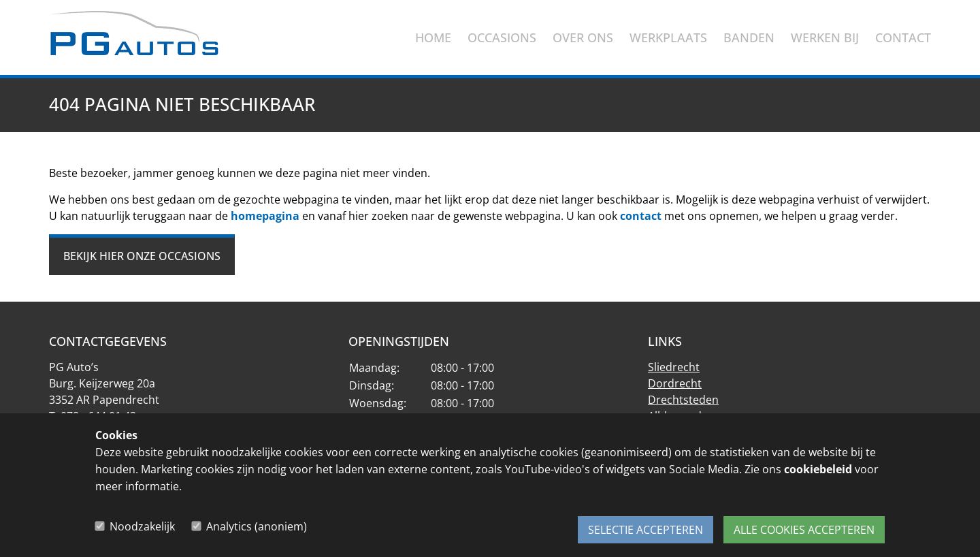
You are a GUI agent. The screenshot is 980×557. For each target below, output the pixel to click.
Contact (903, 37)
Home (433, 37)
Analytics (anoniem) (257, 530)
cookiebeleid (818, 477)
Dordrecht (675, 383)
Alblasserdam (683, 416)
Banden (749, 37)
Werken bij (825, 37)
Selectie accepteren (646, 530)
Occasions (502, 37)
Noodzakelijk (142, 530)
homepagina (265, 216)
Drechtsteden (683, 400)
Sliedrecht (674, 367)
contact (641, 216)
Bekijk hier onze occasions (142, 256)
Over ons (583, 37)
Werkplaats (668, 37)
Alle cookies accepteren (804, 530)
